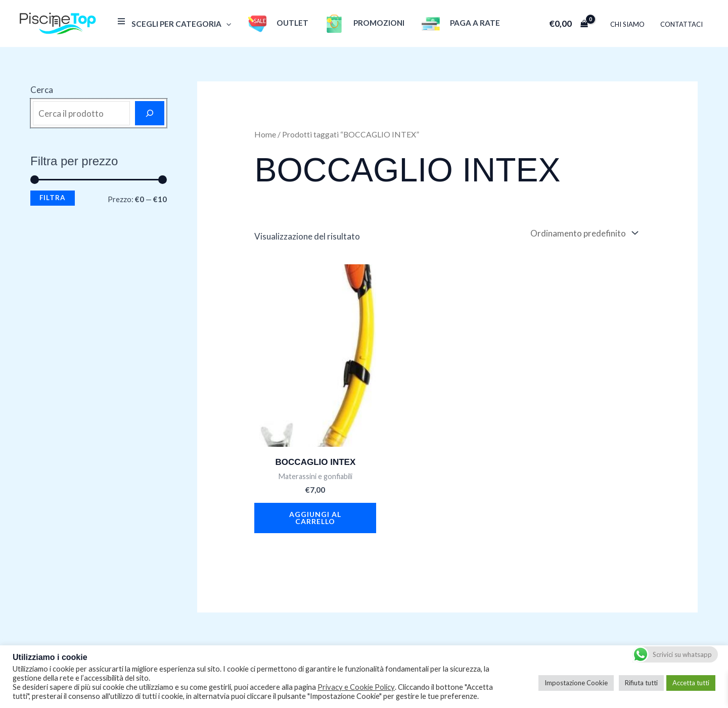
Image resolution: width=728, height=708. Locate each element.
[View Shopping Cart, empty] (573, 23)
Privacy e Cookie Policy (356, 687)
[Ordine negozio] (583, 233)
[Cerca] (150, 113)
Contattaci (682, 24)
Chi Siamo (631, 24)
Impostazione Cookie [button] (576, 683)
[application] (225, 24)
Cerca (42, 90)
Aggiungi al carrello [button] (315, 518)
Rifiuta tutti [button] (641, 683)
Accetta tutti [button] (691, 683)
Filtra (53, 198)
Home (265, 134)
